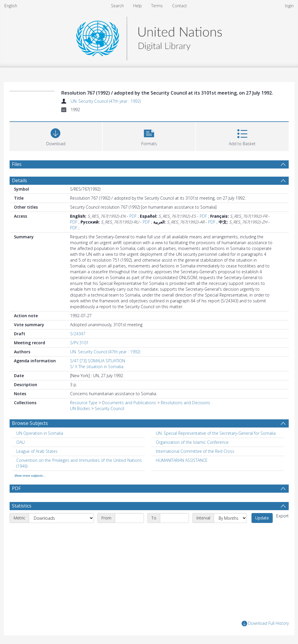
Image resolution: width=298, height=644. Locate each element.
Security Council (109, 408)
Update (262, 518)
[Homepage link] (149, 37)
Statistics (22, 506)
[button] (149, 136)
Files (17, 164)
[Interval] (230, 518)
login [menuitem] (289, 6)
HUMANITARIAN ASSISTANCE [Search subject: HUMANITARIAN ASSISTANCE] (182, 460)
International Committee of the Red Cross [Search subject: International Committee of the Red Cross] (195, 451)
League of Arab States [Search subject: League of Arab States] (37, 451)
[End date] (174, 518)
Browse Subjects (30, 423)
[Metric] (61, 518)
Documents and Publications (129, 403)
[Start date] (129, 518)
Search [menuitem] (117, 6)
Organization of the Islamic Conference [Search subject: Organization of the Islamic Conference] (192, 442)
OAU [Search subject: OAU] (20, 442)
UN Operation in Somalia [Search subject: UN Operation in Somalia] (40, 433)
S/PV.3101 (79, 343)
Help (138, 6)
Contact (180, 6)
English (11, 6)
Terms (157, 6)
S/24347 (78, 334)
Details (19, 180)
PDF (133, 216)
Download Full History (265, 623)
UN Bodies (80, 408)
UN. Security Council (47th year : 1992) (106, 101)
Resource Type (84, 403)
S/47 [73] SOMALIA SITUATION (98, 361)
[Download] (56, 136)
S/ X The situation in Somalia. (97, 367)
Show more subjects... (30, 476)
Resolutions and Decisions (185, 403)
